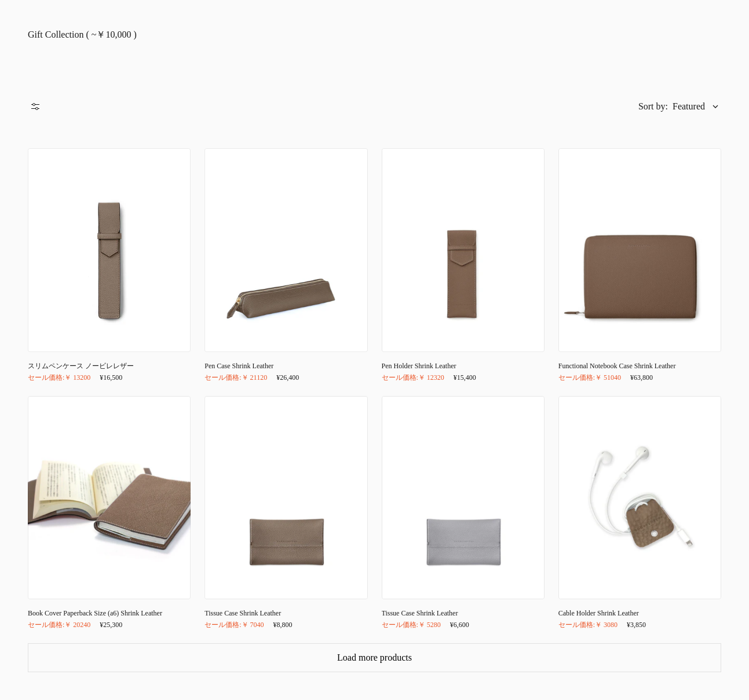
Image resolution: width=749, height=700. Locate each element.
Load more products (375, 657)
